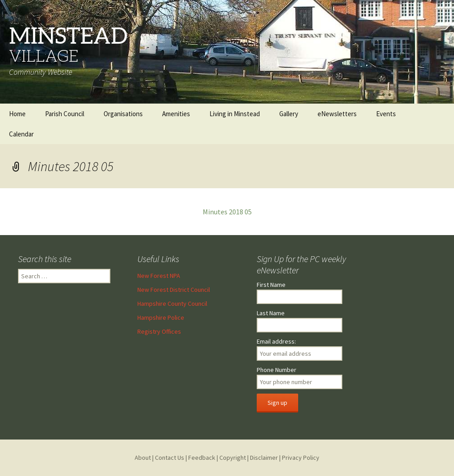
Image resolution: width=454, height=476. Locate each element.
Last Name (271, 313)
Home (17, 114)
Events (386, 114)
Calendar (21, 134)
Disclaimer (264, 458)
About (143, 458)
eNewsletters (337, 114)
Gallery (289, 114)
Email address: (276, 341)
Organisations (123, 114)
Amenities (176, 114)
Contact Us (170, 458)
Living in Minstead (235, 114)
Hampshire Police (161, 317)
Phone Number (277, 370)
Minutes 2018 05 (227, 212)
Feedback (202, 458)
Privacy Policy (301, 458)
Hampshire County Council (172, 304)
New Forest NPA (159, 276)
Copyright (233, 458)
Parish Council (65, 114)
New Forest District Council (174, 290)
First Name (271, 285)
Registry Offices (159, 331)
